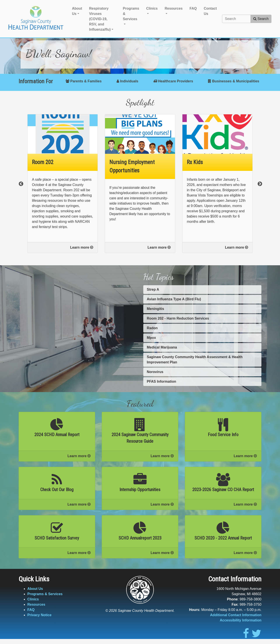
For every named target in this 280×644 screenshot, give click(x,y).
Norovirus (155, 372)
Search (261, 19)
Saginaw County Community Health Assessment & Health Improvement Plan (195, 360)
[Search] (236, 19)
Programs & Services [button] (131, 14)
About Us (35, 589)
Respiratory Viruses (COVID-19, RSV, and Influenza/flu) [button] (100, 19)
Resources (36, 604)
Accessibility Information (241, 620)
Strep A (153, 289)
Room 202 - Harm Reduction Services (178, 318)
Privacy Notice (39, 615)
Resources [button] (174, 8)
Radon (152, 328)
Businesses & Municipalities (234, 81)
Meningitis (155, 309)
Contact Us (210, 11)
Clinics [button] (152, 8)
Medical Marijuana (162, 347)
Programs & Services (45, 594)
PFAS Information (161, 381)
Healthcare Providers (173, 81)
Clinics (33, 599)
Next (259, 184)
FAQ (193, 8)
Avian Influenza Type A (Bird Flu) (174, 299)
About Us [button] (77, 11)
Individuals (127, 81)
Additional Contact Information (236, 615)
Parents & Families (84, 81)
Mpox (151, 338)
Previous (21, 184)
